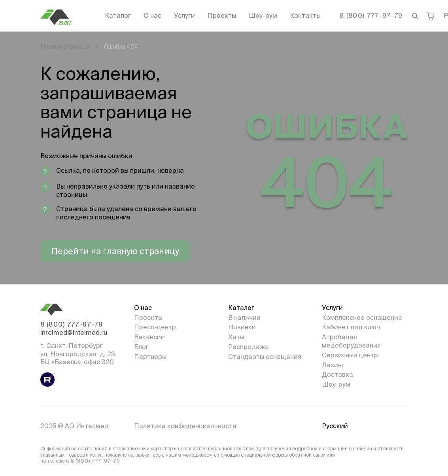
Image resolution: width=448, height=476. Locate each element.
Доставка (337, 374)
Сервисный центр (350, 355)
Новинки (242, 327)
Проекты (222, 15)
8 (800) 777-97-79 (371, 15)
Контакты (305, 15)
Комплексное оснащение (362, 317)
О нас (152, 15)
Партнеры (150, 357)
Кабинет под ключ (351, 327)
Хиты (236, 337)
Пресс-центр (155, 327)
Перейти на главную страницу (115, 251)
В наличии (244, 317)
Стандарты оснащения (265, 357)
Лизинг (333, 365)
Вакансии (149, 337)
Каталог (118, 15)
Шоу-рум (263, 15)
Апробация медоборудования (351, 341)
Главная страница (65, 47)
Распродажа (249, 347)
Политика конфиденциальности (185, 426)
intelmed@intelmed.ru (74, 332)
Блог (141, 347)
